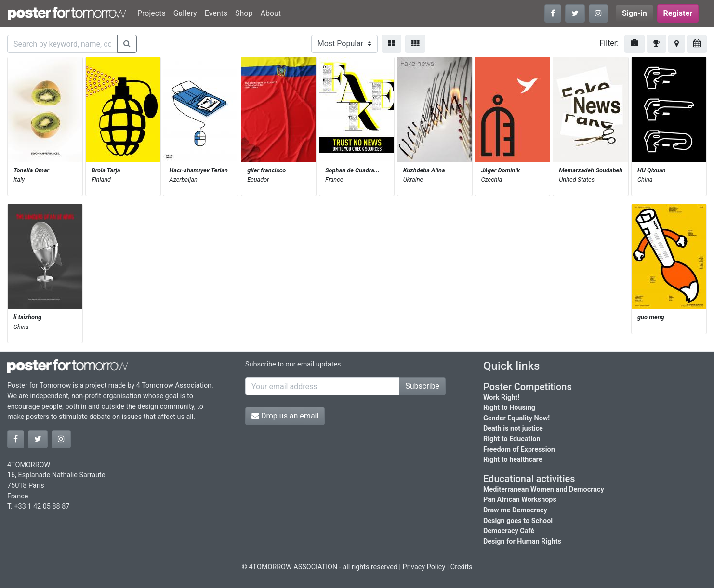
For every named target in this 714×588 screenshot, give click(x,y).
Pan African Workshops (520, 500)
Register (678, 13)
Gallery (185, 13)
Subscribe (422, 386)
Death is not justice (513, 428)
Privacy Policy (424, 567)
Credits (462, 567)
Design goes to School (518, 521)
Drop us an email (285, 416)
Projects (152, 13)
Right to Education (512, 439)
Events (216, 13)
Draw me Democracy (515, 510)
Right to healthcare (513, 460)
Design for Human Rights (522, 542)
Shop (244, 13)
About (271, 13)
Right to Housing (509, 408)
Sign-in (635, 13)
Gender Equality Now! (516, 418)
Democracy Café (509, 531)
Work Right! (501, 398)
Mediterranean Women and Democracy (544, 490)
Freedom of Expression (519, 450)
